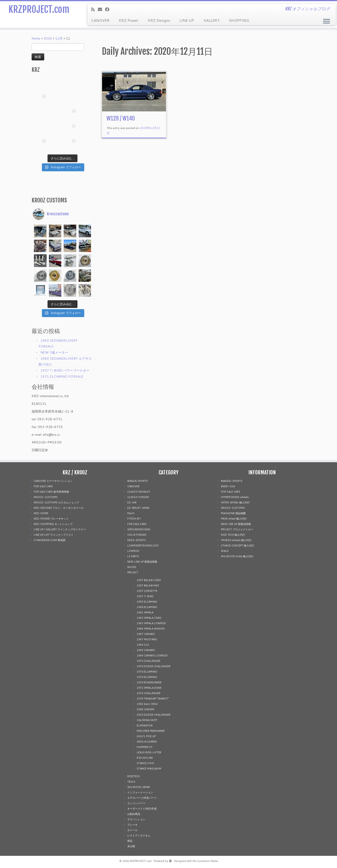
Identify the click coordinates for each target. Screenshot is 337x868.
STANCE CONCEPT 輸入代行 (238, 546)
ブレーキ (132, 825)
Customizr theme (208, 861)
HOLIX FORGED (137, 535)
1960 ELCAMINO (147, 607)
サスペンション (136, 819)
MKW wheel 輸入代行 (234, 519)
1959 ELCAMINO (147, 602)
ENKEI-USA (228, 486)
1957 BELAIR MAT (148, 586)
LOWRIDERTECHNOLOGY (143, 546)
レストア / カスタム (139, 835)
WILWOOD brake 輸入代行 (237, 556)
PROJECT (133, 572)
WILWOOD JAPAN (139, 787)
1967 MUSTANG (147, 639)
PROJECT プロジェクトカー (237, 529)
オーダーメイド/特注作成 (142, 809)
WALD (225, 551)
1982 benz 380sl (147, 704)
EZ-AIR (132, 502)
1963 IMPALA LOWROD (151, 623)
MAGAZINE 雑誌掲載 (233, 513)
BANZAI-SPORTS (232, 481)
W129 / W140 (121, 118)
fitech (131, 513)
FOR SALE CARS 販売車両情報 (51, 492)
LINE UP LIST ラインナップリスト (54, 535)
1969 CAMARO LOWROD (152, 656)
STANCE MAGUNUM (149, 769)
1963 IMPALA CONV (149, 618)
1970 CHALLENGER (148, 661)
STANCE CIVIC (145, 763)
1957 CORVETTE (147, 591)
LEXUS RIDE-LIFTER (149, 752)
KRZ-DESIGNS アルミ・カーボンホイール (59, 508)
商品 (130, 841)
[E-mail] (101, 9)
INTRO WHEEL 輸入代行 (235, 502)
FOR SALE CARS (43, 486)
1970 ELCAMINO (147, 672)
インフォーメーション (140, 792)
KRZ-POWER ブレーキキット (51, 519)
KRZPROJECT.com (39, 9)
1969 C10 (143, 645)
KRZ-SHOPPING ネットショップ (53, 524)
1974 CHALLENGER (148, 693)
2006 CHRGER (145, 709)
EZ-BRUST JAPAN (138, 508)
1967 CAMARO (146, 634)
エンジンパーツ (136, 803)
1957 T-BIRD (145, 596)
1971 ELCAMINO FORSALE (62, 377)
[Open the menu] (326, 22)
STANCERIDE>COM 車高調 (49, 540)
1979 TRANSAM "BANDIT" (153, 699)
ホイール (132, 830)
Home (36, 38)
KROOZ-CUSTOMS (46, 497)
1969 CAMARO (146, 650)
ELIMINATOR (145, 725)
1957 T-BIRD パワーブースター (65, 370)
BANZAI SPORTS (138, 481)
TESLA (131, 782)
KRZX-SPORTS (137, 540)
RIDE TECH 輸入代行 (233, 535)
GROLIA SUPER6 (147, 742)
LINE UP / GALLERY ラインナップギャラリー (60, 529)
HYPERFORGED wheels (235, 497)
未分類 (131, 846)
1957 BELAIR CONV (149, 580)
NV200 (132, 567)
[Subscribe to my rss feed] (94, 9)
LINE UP (187, 20)
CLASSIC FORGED (138, 497)
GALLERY (211, 20)
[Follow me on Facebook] (109, 9)
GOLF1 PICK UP (146, 736)
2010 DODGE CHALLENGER (154, 715)
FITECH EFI (134, 519)
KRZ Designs (159, 20)
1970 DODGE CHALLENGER (154, 666)
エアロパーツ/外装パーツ (142, 798)
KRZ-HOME (41, 513)
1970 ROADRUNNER (149, 682)
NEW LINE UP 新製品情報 (142, 562)
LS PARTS (133, 556)
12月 (59, 38)
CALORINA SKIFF (147, 720)
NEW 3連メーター (54, 352)
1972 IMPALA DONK (149, 688)
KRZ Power (129, 20)
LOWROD (133, 551)
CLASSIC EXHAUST (139, 492)
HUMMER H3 (145, 747)
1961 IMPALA (145, 612)
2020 (48, 38)
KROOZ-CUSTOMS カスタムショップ (56, 502)
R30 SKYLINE (145, 758)
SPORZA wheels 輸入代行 (236, 540)
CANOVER (100, 20)
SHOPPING (239, 20)
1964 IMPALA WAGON (151, 629)
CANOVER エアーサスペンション (53, 481)
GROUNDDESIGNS (139, 529)
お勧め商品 (134, 814)
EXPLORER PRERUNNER (151, 731)
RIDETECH (134, 776)
